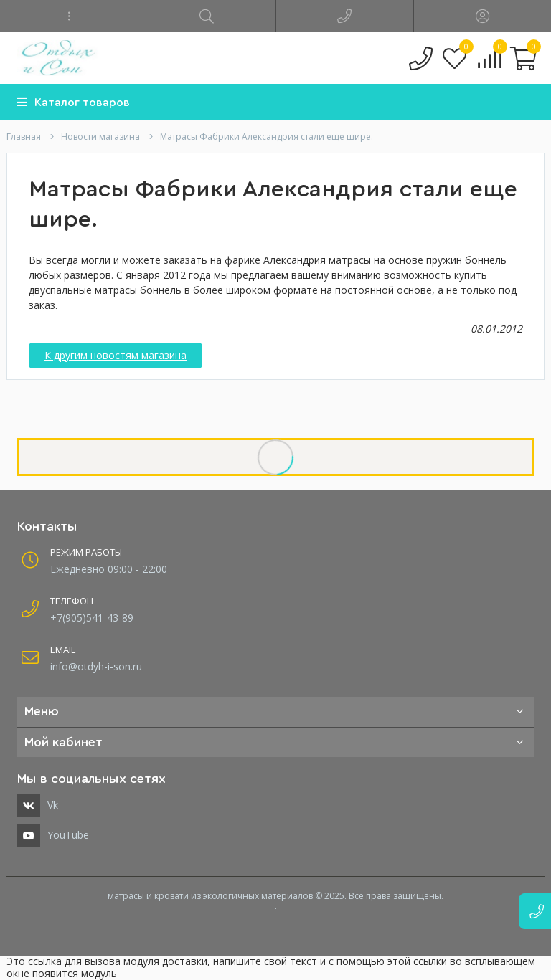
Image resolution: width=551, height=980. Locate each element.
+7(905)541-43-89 (92, 618)
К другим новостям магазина (116, 355)
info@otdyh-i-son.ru (96, 666)
